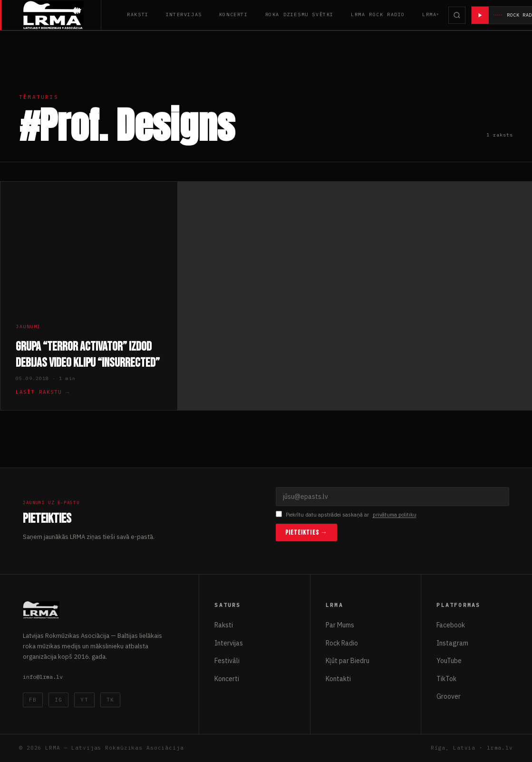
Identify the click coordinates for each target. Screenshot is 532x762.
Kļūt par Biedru (348, 661)
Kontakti (338, 679)
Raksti (138, 15)
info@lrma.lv (43, 677)
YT (84, 700)
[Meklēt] (457, 15)
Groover (449, 696)
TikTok (446, 679)
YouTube (449, 661)
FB (33, 700)
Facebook (451, 625)
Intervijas (184, 15)
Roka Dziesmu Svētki (300, 15)
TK (110, 700)
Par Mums (340, 625)
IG (58, 700)
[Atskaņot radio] (480, 15)
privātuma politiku (395, 515)
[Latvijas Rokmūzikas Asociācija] (62, 15)
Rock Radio (342, 643)
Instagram (452, 643)
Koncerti (234, 15)
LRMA (429, 15)
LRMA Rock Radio (378, 15)
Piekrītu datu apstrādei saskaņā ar (346, 515)
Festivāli (227, 661)
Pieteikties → (307, 532)
